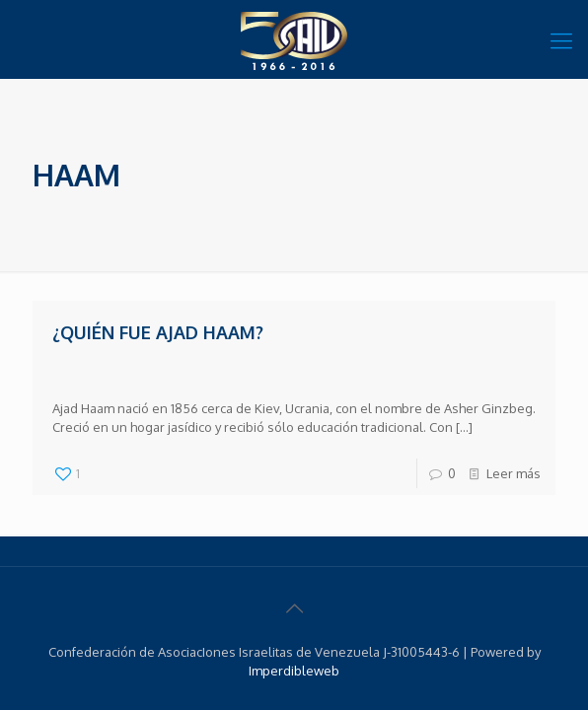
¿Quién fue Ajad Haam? (158, 332)
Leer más (514, 473)
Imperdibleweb (294, 671)
